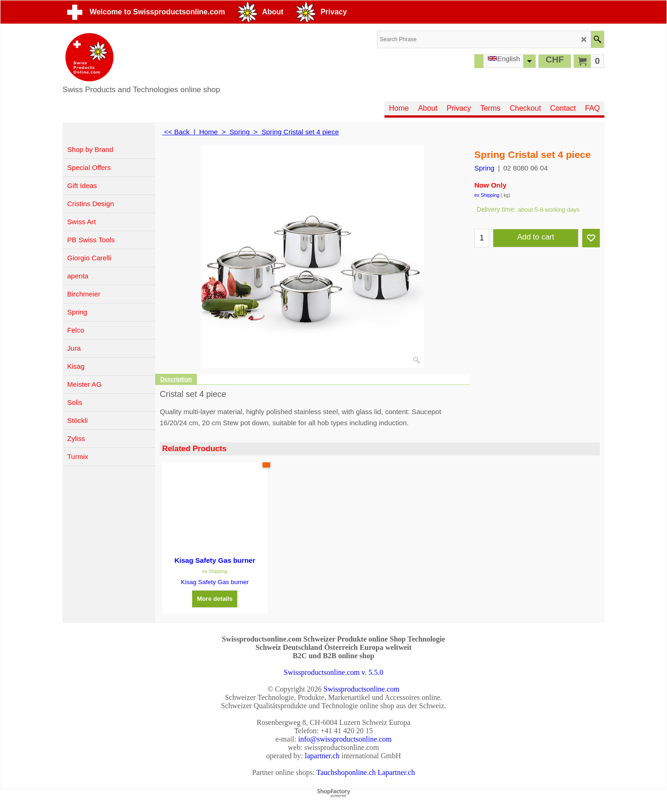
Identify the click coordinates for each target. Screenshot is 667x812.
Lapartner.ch (396, 772)
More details (215, 599)
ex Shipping (487, 195)
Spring (484, 168)
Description (176, 379)
